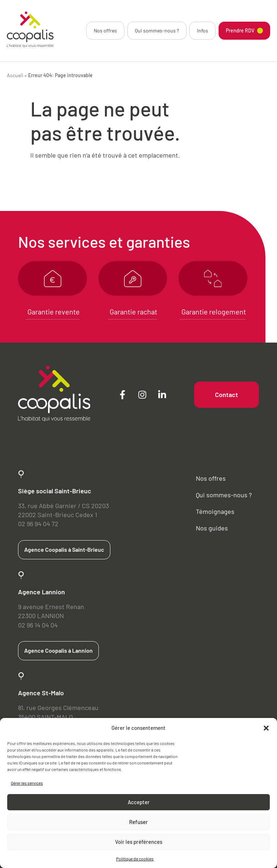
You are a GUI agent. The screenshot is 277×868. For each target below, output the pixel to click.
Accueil (15, 75)
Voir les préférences (139, 842)
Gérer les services (27, 783)
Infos (203, 30)
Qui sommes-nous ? (157, 30)
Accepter (139, 802)
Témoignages (215, 511)
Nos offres (105, 30)
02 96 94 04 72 (38, 524)
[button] (266, 728)
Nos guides (212, 528)
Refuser (138, 822)
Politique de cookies (135, 859)
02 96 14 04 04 (38, 625)
